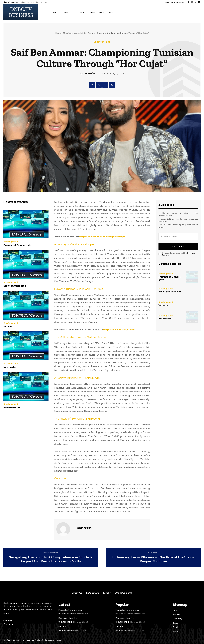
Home (58, 33)
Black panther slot (15, 286)
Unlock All (178, 246)
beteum (8, 326)
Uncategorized (70, 33)
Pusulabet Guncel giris (17, 245)
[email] (178, 236)
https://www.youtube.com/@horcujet (102, 237)
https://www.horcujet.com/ (120, 329)
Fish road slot (12, 408)
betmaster (10, 367)
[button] (121, 12)
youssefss (90, 73)
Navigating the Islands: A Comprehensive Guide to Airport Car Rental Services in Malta (51, 559)
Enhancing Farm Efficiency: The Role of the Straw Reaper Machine (153, 559)
